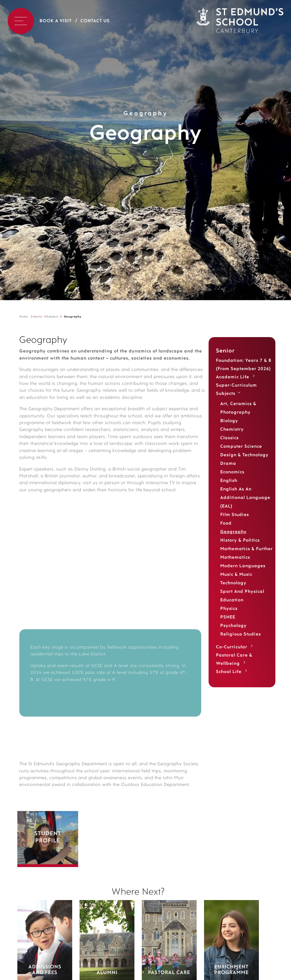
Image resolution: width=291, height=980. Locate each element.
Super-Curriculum (236, 385)
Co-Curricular (232, 647)
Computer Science (241, 447)
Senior (38, 317)
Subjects (52, 317)
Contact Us (95, 21)
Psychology (233, 626)
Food (226, 523)
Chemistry (232, 430)
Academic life (233, 377)
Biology (229, 421)
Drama (228, 464)
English (229, 481)
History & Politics (240, 540)
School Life (229, 672)
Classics (229, 438)
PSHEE (228, 617)
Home (24, 317)
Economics (232, 472)
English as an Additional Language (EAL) (245, 498)
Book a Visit (56, 21)
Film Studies (235, 515)
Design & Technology (244, 455)
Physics (229, 609)
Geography (233, 532)
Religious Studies (241, 634)
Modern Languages (243, 566)
